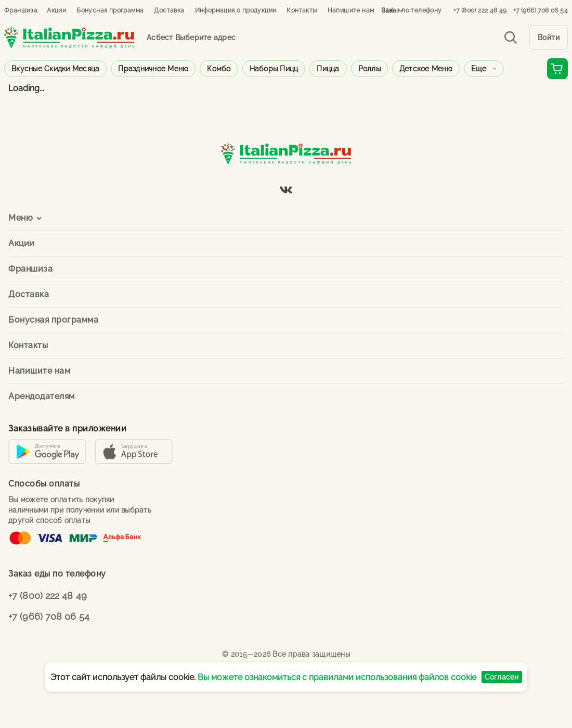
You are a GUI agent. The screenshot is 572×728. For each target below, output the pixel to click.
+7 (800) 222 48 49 (480, 10)
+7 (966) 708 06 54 (541, 10)
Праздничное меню (153, 69)
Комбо (219, 69)
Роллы (369, 69)
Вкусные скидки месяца (55, 69)
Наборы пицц (274, 69)
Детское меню (426, 69)
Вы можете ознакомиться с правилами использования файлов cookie (337, 677)
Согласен (502, 677)
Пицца (328, 69)
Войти (549, 37)
